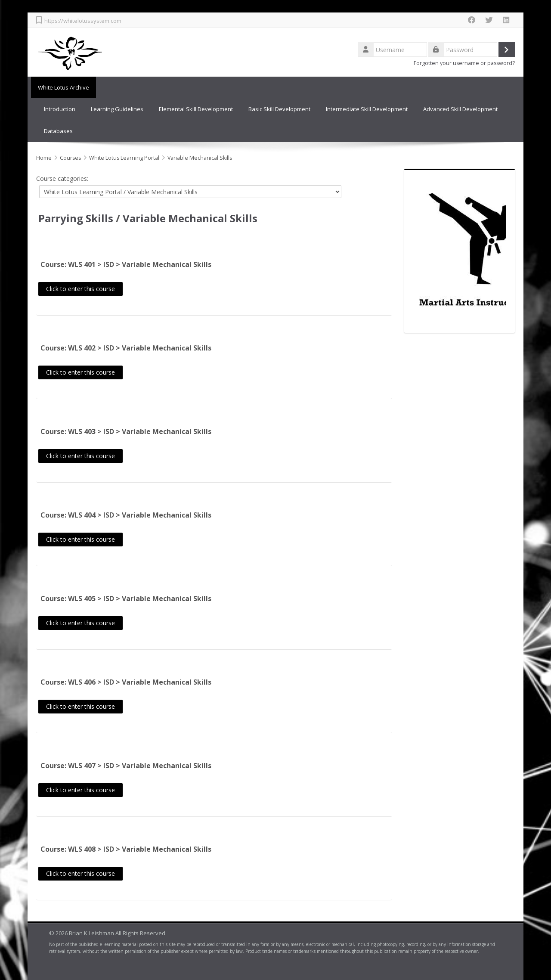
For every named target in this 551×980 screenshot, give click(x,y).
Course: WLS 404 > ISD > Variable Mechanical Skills (126, 515)
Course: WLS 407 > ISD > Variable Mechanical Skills (126, 765)
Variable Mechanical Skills (190, 217)
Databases (58, 130)
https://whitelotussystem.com (83, 21)
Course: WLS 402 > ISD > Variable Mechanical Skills (126, 347)
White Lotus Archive (62, 87)
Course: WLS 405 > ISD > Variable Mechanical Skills (126, 598)
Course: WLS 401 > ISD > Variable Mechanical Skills (126, 264)
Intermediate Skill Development (367, 109)
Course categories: (62, 178)
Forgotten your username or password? (464, 63)
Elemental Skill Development (196, 109)
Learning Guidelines (117, 109)
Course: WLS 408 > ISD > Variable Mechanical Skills (126, 849)
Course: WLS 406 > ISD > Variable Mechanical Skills (126, 682)
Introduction (60, 109)
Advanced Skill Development (460, 109)
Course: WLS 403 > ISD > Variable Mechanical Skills (126, 431)
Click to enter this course (80, 288)
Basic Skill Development (279, 109)
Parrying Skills (76, 217)
